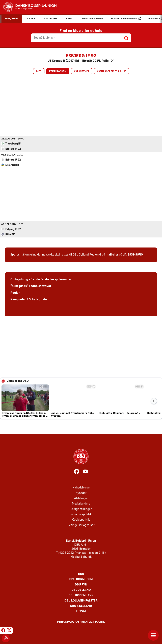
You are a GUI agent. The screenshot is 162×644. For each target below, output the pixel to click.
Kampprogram (58, 71)
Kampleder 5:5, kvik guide (29, 299)
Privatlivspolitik (81, 514)
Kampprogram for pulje (112, 71)
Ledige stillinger (81, 509)
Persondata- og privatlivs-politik (81, 622)
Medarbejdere (81, 504)
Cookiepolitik (81, 520)
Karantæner (82, 71)
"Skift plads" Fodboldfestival (31, 286)
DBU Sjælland (81, 606)
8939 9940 (135, 255)
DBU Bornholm (81, 579)
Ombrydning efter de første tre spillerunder (41, 279)
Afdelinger (81, 498)
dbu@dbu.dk (83, 557)
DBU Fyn (81, 585)
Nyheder (81, 493)
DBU (81, 574)
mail (109, 255)
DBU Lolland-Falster (81, 601)
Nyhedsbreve (81, 488)
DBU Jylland (81, 590)
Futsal (81, 611)
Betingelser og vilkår (81, 525)
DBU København (81, 595)
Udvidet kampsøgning (126, 19)
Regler (15, 293)
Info (39, 71)
